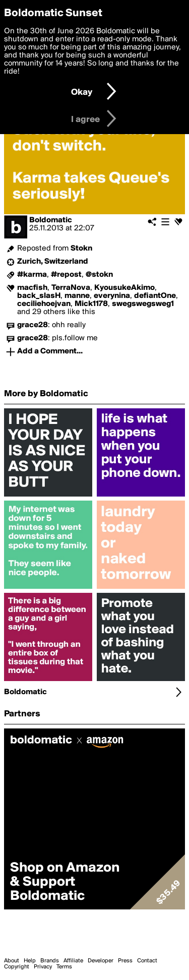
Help (30, 961)
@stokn (99, 275)
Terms (64, 967)
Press (125, 961)
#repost (66, 275)
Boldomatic (51, 220)
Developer (101, 961)
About (12, 961)
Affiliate (73, 961)
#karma (32, 275)
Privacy (43, 967)
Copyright (17, 967)
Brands (50, 961)
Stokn (81, 249)
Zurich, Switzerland (53, 262)
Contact (147, 961)
